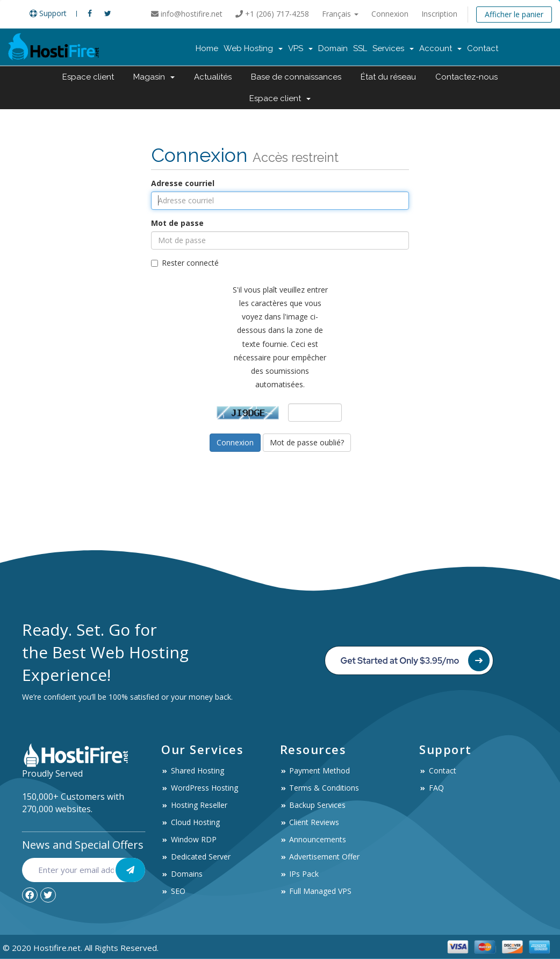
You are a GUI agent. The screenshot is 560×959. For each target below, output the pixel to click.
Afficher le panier (514, 14)
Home (207, 48)
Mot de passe (177, 223)
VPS (300, 48)
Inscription (439, 14)
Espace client (88, 77)
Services (393, 48)
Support (48, 13)
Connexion (390, 14)
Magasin (154, 77)
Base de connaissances (296, 77)
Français (340, 14)
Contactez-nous (466, 77)
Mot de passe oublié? (307, 442)
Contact (483, 48)
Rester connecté (185, 263)
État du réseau (388, 77)
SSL (360, 48)
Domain (333, 48)
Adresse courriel (183, 183)
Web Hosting (253, 48)
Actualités (213, 77)
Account (440, 48)
